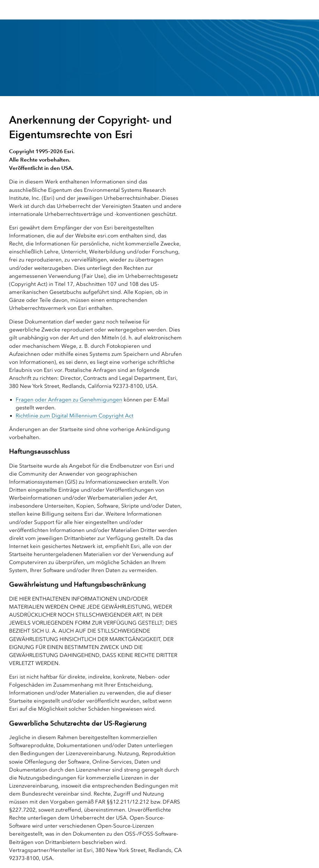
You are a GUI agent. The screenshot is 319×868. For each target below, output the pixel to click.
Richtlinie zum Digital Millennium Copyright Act (75, 416)
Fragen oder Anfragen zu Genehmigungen (69, 400)
